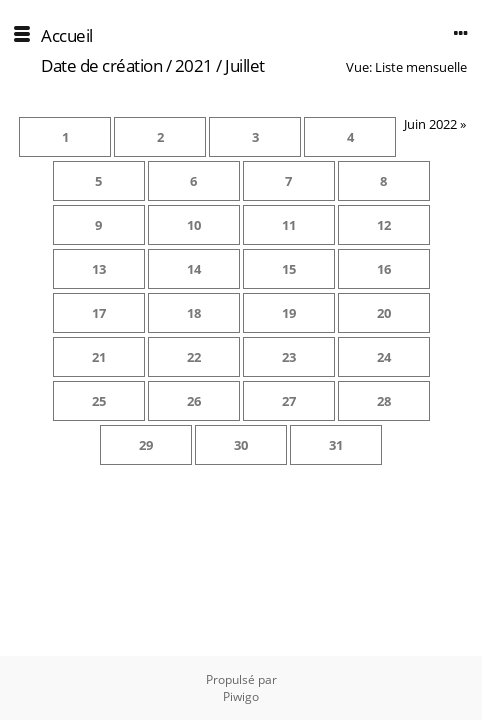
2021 (194, 65)
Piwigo (241, 696)
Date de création (101, 65)
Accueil (67, 35)
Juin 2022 (430, 124)
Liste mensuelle (421, 67)
